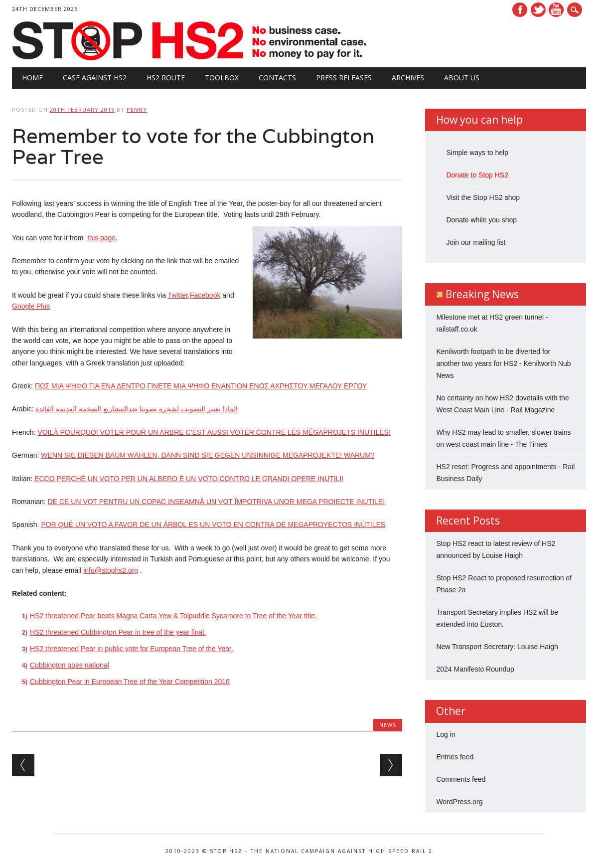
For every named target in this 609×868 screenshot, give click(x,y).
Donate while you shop (481, 220)
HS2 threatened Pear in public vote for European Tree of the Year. (132, 649)
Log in (446, 734)
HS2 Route (166, 78)
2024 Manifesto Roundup (475, 669)
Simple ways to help (477, 153)
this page (101, 238)
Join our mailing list (476, 242)
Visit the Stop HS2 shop (483, 197)
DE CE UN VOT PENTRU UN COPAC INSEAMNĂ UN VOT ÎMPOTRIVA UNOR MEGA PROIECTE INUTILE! (217, 502)
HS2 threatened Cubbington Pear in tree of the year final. (118, 632)
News (388, 725)
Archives (408, 78)
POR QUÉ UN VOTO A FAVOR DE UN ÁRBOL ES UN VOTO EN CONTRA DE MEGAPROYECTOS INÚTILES (213, 524)
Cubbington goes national (70, 665)
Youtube (556, 10)
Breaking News (482, 294)
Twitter (538, 10)
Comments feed (461, 779)
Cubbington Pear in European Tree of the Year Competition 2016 (130, 682)
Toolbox (222, 78)
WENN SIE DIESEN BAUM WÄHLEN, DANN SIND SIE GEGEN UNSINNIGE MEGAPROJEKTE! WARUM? (208, 455)
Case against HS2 (95, 78)
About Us (462, 78)
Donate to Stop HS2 (477, 175)
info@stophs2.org (111, 570)
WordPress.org (459, 802)
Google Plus (31, 306)
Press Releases (344, 78)
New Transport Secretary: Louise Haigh (497, 647)
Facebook (520, 10)
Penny (137, 109)
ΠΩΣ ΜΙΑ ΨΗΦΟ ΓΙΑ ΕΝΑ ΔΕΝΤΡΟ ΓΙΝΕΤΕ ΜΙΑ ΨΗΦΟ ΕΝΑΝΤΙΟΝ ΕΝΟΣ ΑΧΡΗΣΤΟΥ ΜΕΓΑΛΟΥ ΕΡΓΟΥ (201, 386)
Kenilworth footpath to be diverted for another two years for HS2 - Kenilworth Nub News (503, 363)
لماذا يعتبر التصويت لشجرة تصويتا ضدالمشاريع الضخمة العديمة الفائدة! (136, 409)
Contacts (277, 78)
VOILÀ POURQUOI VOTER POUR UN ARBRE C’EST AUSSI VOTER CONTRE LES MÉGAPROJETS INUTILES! (214, 432)
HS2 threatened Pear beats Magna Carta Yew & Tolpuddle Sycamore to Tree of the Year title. (173, 616)
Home (32, 78)
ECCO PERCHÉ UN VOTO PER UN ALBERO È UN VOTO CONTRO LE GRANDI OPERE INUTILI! (189, 479)
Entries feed (455, 757)
